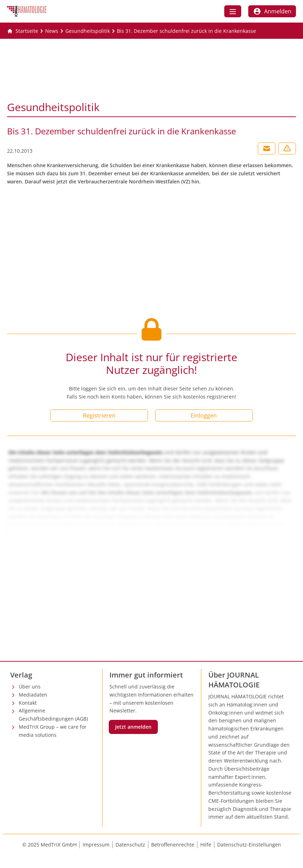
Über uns (30, 687)
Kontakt (28, 703)
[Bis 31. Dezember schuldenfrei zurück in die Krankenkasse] (186, 31)
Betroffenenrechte (173, 845)
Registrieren (99, 415)
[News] (52, 31)
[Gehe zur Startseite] (23, 31)
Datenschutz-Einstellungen (249, 845)
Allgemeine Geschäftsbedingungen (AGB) (53, 715)
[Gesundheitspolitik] (88, 31)
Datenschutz (130, 845)
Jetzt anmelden (133, 727)
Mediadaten (33, 695)
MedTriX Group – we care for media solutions (53, 731)
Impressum (96, 845)
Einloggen (204, 415)
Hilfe (206, 845)
